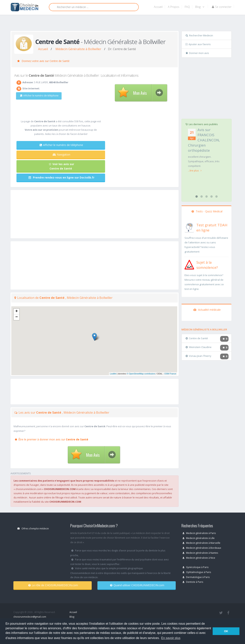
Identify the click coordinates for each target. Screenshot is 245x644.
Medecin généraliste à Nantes (200, 553)
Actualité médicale (207, 310)
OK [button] (226, 631)
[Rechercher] (94, 7)
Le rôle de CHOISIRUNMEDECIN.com (53, 585)
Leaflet (113, 374)
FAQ (187, 7)
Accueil (158, 7)
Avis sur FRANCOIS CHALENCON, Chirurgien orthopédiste (204, 140)
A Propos (174, 7)
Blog (200, 7)
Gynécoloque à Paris (196, 567)
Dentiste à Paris (193, 582)
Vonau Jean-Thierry (198, 356)
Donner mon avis (197, 53)
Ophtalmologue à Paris (197, 572)
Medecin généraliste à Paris (199, 533)
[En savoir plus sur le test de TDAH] (189, 227)
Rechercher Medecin (199, 35)
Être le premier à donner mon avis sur (51, 439)
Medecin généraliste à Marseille (201, 543)
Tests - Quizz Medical (207, 211)
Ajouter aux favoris (198, 44)
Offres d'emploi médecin (33, 528)
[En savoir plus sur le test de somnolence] (189, 264)
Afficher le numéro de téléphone (37, 96)
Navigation (61, 154)
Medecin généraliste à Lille (199, 538)
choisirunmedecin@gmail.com (30, 617)
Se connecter (222, 7)
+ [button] (17, 311)
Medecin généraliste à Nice (199, 558)
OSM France (170, 374)
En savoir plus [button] (171, 638)
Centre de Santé (197, 338)
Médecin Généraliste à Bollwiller (78, 49)
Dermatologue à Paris (196, 577)
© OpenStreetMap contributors (141, 374)
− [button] (17, 317)
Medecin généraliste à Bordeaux (202, 548)
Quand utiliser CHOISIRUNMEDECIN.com (137, 585)
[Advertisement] (121, 24)
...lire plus (195, 170)
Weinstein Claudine (199, 347)
